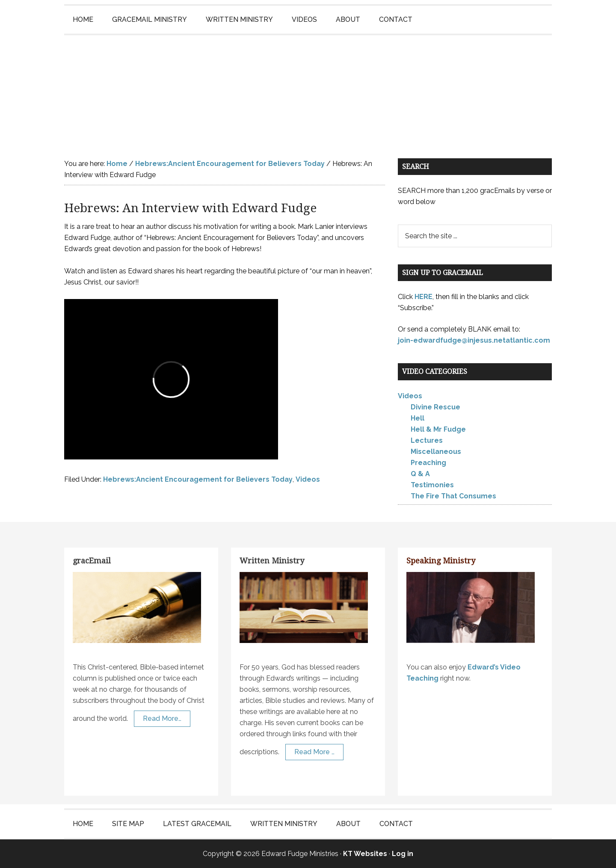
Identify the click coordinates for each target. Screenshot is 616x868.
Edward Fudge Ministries (308, 88)
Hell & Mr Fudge (438, 429)
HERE (423, 297)
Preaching (428, 463)
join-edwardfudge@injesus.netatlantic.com (474, 340)
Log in (403, 854)
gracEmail (92, 561)
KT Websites (365, 854)
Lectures (427, 440)
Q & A (420, 474)
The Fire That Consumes (453, 496)
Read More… (162, 718)
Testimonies (432, 485)
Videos (308, 479)
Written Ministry (272, 561)
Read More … (314, 752)
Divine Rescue (435, 407)
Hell (418, 418)
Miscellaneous (436, 452)
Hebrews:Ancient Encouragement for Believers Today (198, 479)
